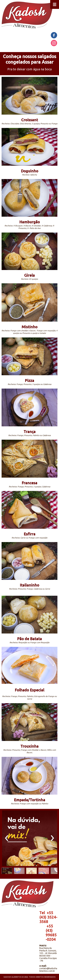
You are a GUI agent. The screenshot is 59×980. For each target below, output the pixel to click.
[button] (7, 872)
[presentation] (7, 838)
